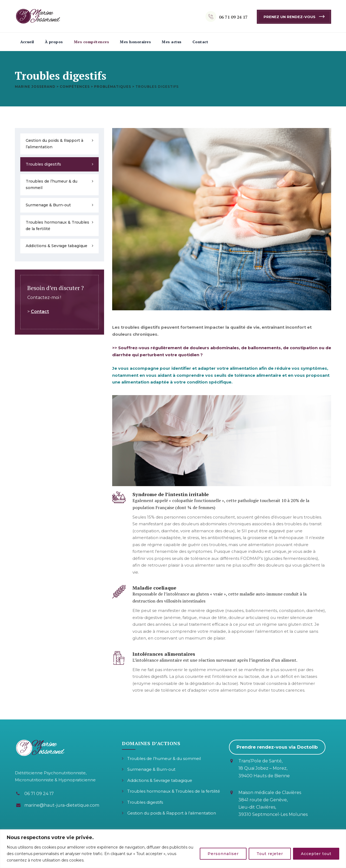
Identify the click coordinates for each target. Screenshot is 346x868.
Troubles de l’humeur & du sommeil (51, 184)
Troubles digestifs (43, 164)
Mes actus (172, 42)
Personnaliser (223, 854)
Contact (200, 42)
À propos (54, 42)
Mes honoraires (135, 42)
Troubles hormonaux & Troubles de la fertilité (57, 226)
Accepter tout (316, 854)
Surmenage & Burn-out (48, 205)
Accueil (27, 42)
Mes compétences (92, 42)
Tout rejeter (270, 854)
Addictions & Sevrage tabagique (56, 246)
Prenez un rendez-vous (290, 17)
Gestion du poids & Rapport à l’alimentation (54, 144)
